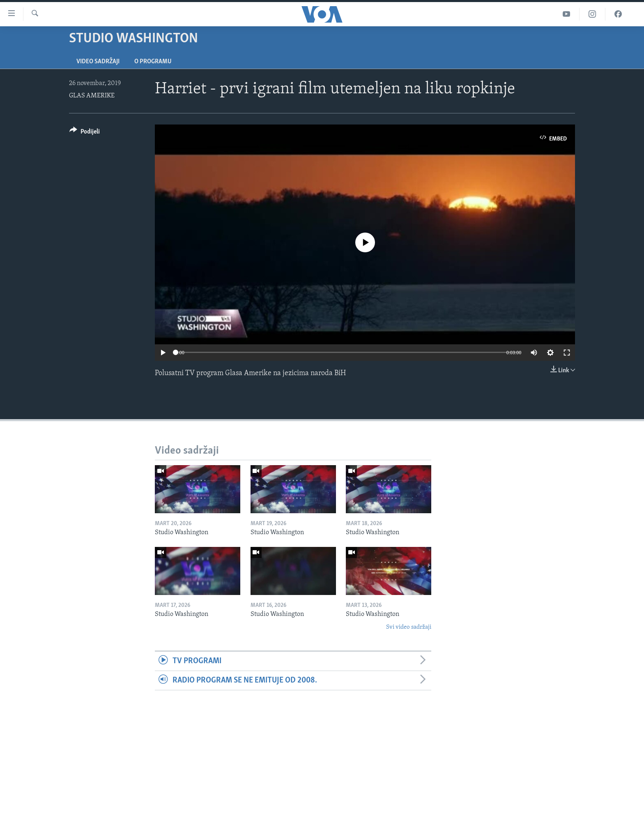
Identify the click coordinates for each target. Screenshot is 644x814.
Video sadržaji (98, 62)
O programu (153, 62)
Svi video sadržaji (409, 627)
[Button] (85, 133)
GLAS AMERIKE (92, 96)
